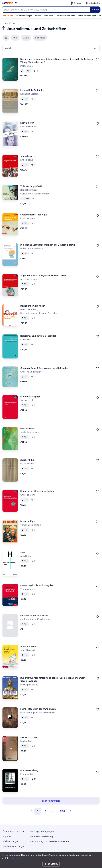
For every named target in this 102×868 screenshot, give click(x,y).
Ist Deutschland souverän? (34, 616)
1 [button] (38, 811)
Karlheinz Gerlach (29, 94)
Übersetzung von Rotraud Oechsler (39, 313)
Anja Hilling (26, 556)
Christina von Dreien (31, 372)
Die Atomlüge (28, 521)
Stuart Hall (26, 340)
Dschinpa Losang (29, 685)
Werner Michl (27, 400)
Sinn (23, 552)
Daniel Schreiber (29, 190)
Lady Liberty (27, 123)
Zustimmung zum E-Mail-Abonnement (50, 841)
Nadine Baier (27, 741)
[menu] (51, 48)
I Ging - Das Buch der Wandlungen (38, 709)
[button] (6, 38)
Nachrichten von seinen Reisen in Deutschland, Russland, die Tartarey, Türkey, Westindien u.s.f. (57, 61)
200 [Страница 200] (63, 811)
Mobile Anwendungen (87, 16)
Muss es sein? (27, 429)
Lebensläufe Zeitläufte (32, 90)
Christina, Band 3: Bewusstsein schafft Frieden (44, 368)
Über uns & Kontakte (13, 832)
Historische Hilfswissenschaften (37, 491)
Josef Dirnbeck (28, 650)
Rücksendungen (11, 841)
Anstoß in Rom (28, 646)
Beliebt (38, 16)
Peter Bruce (27, 66)
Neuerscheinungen (24, 16)
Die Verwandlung (29, 770)
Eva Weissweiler (29, 126)
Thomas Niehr (28, 589)
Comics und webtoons (65, 16)
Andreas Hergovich (30, 279)
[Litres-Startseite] (9, 3)
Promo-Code (7, 16)
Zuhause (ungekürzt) (31, 186)
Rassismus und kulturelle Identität (38, 336)
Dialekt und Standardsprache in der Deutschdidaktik (48, 245)
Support (7, 836)
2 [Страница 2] (45, 811)
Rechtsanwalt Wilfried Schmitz (36, 619)
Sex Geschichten (29, 737)
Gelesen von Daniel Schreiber (35, 194)
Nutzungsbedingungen (42, 832)
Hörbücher (48, 16)
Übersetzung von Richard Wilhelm (38, 713)
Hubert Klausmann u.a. (32, 249)
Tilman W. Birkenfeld (31, 525)
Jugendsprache (28, 156)
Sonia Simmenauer (30, 432)
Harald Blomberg (29, 310)
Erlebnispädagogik (30, 397)
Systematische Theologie (34, 215)
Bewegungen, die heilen (33, 306)
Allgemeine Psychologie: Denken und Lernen (44, 276)
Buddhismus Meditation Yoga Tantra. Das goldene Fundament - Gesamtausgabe (54, 679)
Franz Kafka (27, 774)
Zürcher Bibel (27, 460)
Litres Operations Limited (51, 857)
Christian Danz (28, 218)
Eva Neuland (27, 160)
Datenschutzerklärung (42, 836)
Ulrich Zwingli (27, 464)
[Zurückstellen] (97, 60)
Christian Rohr (28, 495)
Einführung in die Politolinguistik (38, 585)
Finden (95, 10)
